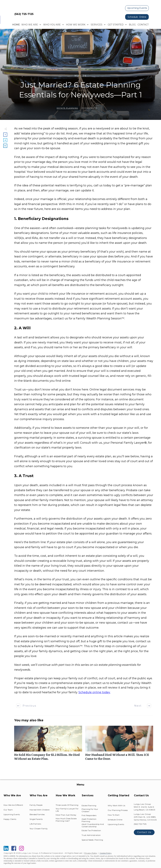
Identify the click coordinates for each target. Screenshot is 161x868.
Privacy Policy (91, 853)
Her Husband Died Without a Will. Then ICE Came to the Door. (119, 745)
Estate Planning (67, 108)
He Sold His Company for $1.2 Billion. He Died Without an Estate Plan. (48, 745)
